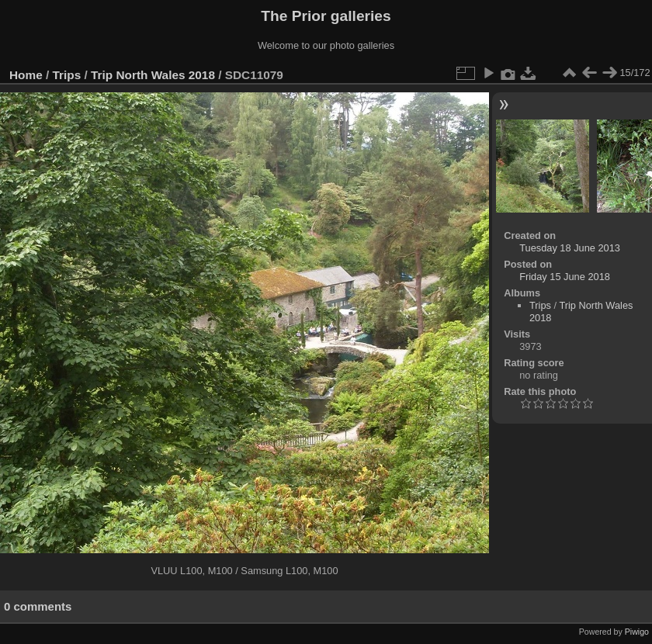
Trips (67, 75)
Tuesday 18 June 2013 (570, 248)
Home (26, 75)
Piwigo (637, 632)
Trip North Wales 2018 (153, 75)
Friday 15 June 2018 (565, 277)
